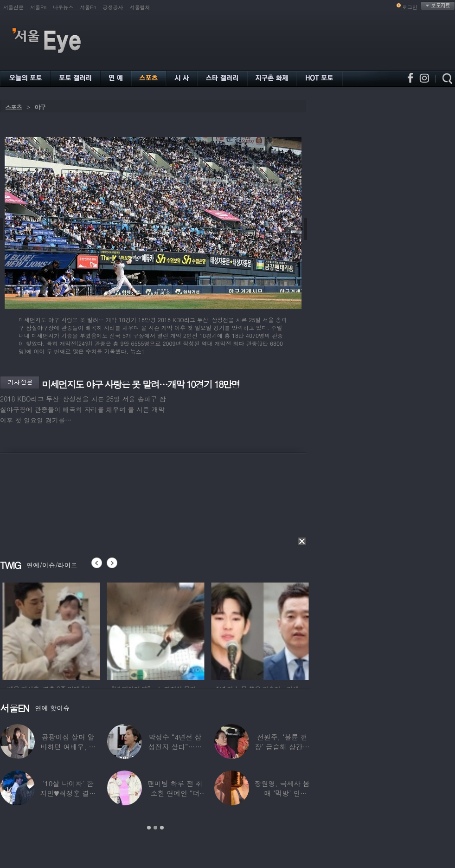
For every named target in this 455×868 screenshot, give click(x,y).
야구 (40, 107)
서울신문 (13, 7)
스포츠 (13, 107)
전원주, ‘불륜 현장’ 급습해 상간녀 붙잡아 (282, 747)
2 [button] (155, 828)
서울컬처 (140, 7)
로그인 (410, 7)
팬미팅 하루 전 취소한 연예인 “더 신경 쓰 (175, 793)
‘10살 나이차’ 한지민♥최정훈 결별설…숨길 (68, 793)
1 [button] (149, 828)
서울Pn (38, 7)
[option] (99, 630)
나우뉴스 (63, 7)
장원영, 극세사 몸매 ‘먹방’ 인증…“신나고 (282, 793)
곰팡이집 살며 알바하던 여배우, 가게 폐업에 (68, 747)
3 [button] (162, 828)
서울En (88, 7)
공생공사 (113, 7)
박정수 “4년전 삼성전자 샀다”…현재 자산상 (175, 747)
